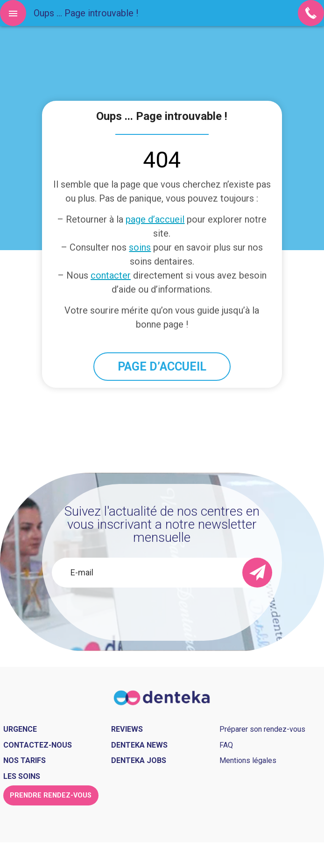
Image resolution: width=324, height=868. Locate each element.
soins (140, 247)
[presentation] (162, 612)
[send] (257, 573)
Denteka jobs (139, 760)
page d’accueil (155, 219)
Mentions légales (248, 760)
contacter (111, 275)
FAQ (226, 745)
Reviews (127, 729)
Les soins (22, 776)
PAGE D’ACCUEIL (162, 367)
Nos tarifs (25, 760)
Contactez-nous (38, 745)
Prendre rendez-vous (51, 795)
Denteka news (139, 745)
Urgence (20, 729)
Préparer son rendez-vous (262, 729)
